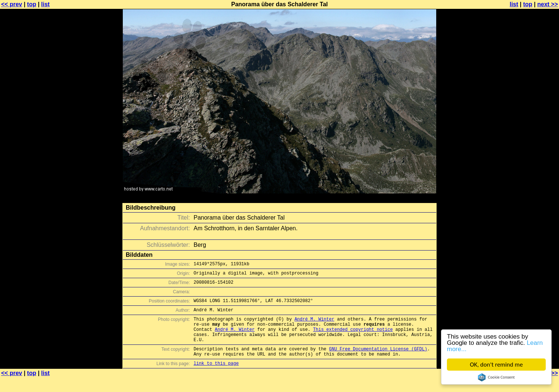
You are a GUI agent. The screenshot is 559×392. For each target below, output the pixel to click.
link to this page (216, 377)
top (32, 4)
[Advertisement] (529, 182)
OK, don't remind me (496, 365)
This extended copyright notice (353, 338)
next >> (548, 4)
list (46, 4)
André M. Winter (315, 325)
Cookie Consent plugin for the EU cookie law (496, 377)
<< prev (12, 4)
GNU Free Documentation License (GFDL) (378, 361)
